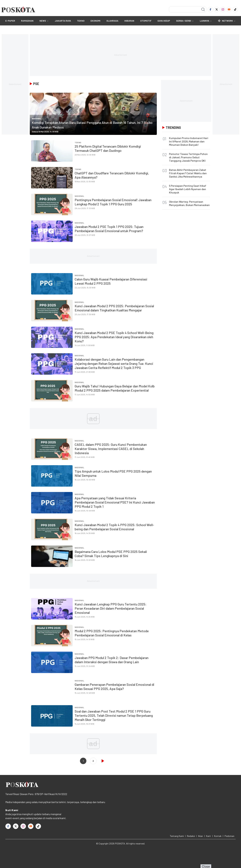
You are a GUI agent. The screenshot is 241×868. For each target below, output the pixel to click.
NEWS (43, 21)
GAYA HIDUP (164, 21)
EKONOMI (95, 21)
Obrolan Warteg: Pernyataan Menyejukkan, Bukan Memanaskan (189, 203)
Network (227, 21)
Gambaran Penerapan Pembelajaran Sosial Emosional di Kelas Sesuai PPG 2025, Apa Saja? (114, 687)
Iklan (200, 836)
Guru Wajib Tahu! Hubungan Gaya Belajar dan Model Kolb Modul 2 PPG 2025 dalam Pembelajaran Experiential (115, 388)
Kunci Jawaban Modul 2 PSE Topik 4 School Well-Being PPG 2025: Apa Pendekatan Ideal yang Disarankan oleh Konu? (114, 337)
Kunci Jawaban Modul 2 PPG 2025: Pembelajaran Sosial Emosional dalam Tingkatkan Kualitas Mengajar (114, 308)
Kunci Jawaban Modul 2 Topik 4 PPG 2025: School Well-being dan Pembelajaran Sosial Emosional (114, 527)
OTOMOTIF (146, 21)
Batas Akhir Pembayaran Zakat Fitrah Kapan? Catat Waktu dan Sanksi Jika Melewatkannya (188, 173)
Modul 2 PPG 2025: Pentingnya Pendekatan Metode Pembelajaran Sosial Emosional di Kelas (112, 633)
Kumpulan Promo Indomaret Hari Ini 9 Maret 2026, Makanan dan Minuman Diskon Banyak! (189, 141)
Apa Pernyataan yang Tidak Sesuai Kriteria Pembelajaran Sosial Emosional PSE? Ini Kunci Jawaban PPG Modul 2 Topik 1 (115, 502)
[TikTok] (235, 9)
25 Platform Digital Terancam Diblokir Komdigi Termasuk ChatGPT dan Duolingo (108, 148)
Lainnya (206, 21)
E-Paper (10, 21)
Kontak (218, 836)
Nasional (37, 118)
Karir (208, 836)
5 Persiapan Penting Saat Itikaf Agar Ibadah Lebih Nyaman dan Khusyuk (188, 189)
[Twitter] (217, 9)
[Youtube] (229, 9)
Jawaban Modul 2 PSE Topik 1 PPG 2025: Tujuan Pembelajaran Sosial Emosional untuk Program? (109, 229)
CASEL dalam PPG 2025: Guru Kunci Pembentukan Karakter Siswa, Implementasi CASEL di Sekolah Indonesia (111, 449)
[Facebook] (210, 9)
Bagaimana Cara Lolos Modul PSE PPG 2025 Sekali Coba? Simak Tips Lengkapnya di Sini (111, 554)
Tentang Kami (177, 836)
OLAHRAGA (112, 21)
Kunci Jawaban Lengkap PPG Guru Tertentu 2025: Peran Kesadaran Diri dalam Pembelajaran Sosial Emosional (111, 608)
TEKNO (81, 21)
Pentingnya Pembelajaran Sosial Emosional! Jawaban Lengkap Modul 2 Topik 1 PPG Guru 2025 (113, 202)
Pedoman (229, 836)
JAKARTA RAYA (63, 21)
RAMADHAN (27, 21)
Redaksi (191, 836)
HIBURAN (129, 21)
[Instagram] (223, 9)
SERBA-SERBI (184, 21)
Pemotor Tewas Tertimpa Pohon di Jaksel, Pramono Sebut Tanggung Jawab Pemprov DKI (188, 157)
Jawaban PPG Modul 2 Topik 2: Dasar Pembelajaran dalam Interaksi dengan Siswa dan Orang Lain (112, 660)
